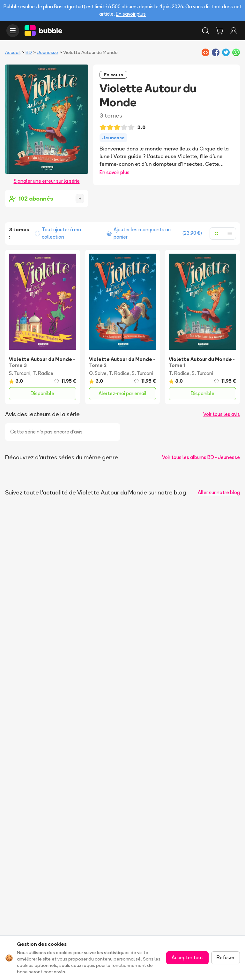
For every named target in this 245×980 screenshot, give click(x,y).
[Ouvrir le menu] (13, 31)
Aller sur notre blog (219, 492)
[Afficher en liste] (229, 234)
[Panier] (219, 31)
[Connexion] (234, 31)
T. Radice (43, 373)
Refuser (226, 957)
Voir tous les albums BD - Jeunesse (201, 457)
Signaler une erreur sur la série (47, 181)
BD (29, 52)
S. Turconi (20, 373)
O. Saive (98, 373)
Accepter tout (187, 957)
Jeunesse (48, 52)
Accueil (13, 52)
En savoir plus (131, 14)
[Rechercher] (205, 31)
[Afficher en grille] (216, 234)
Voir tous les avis (222, 414)
